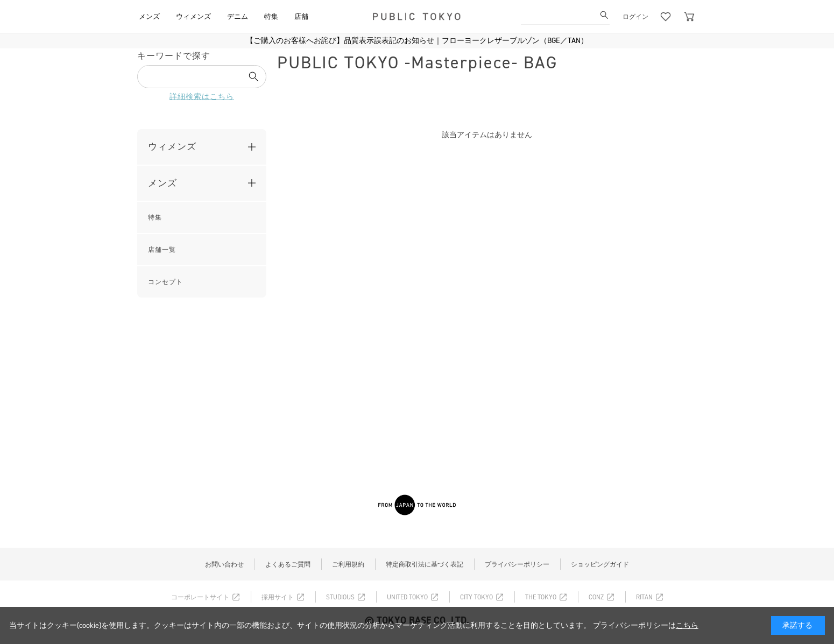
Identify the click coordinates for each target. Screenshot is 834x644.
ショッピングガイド (600, 564)
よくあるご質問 (288, 564)
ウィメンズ (172, 146)
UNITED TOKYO (407, 597)
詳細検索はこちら (202, 97)
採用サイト (278, 597)
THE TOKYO (541, 597)
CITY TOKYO (476, 597)
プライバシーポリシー (517, 564)
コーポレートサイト (200, 597)
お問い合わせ (224, 564)
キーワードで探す (174, 56)
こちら (687, 625)
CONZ (596, 597)
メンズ (162, 183)
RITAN (644, 597)
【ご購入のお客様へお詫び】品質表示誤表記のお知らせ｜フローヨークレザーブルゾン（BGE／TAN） (417, 41)
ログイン (635, 17)
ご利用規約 (348, 564)
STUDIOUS (340, 597)
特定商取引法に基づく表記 (425, 564)
